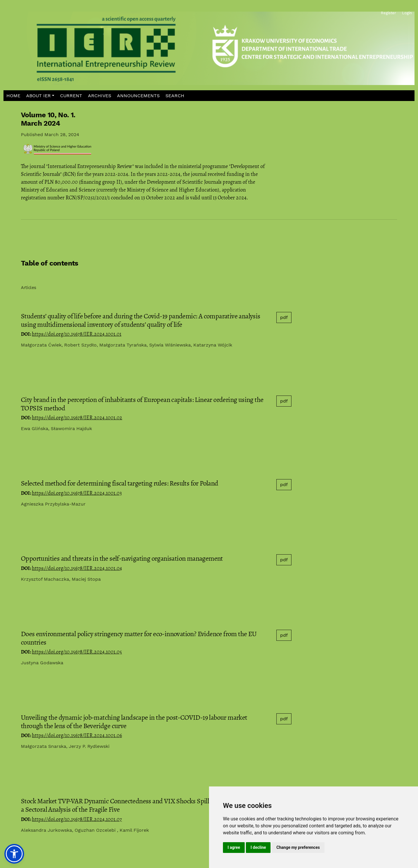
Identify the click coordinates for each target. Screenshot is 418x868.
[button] (40, 96)
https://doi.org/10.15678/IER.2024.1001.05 (77, 652)
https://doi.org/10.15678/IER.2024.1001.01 (77, 334)
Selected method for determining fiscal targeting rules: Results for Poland (120, 483)
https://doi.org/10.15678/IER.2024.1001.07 (77, 819)
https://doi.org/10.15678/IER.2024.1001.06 (77, 735)
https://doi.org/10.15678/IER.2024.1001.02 (77, 418)
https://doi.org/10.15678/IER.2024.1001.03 (77, 493)
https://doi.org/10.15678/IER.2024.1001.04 (77, 568)
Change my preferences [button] (298, 847)
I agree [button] (234, 847)
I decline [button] (258, 847)
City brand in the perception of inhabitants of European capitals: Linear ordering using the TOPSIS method (142, 404)
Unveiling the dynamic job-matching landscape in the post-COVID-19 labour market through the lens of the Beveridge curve (134, 722)
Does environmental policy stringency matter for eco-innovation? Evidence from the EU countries (139, 638)
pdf (284, 317)
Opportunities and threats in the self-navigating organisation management (122, 558)
